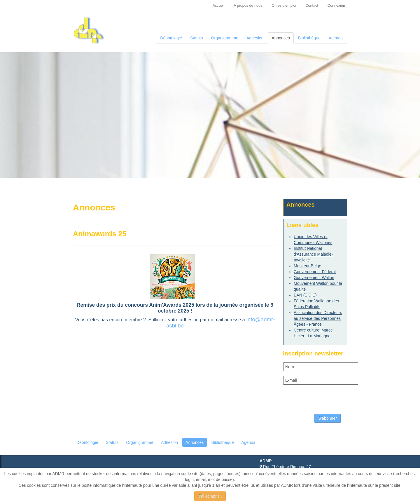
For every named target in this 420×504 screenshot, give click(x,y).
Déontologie (171, 38)
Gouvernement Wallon (314, 278)
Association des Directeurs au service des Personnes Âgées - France (318, 318)
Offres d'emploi (284, 6)
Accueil (219, 6)
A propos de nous (248, 6)
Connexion (336, 6)
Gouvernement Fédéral (315, 272)
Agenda (336, 38)
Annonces (281, 38)
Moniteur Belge (307, 266)
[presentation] (328, 401)
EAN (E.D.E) (305, 295)
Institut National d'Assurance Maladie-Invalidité (313, 254)
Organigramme (225, 38)
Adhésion (255, 38)
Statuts (197, 38)
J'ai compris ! (210, 496)
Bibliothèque (309, 38)
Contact (312, 6)
